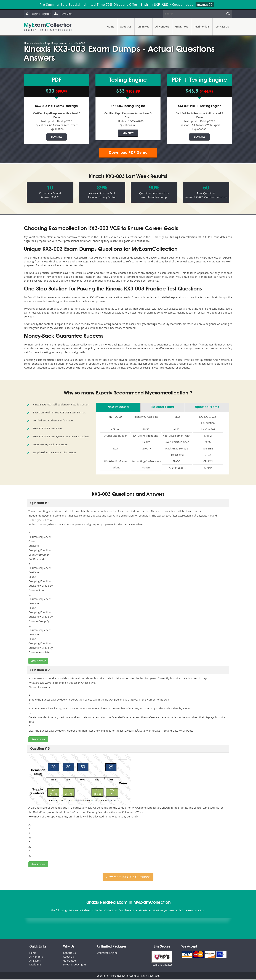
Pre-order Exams (163, 408)
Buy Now (57, 137)
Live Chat (63, 14)
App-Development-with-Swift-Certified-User (177, 439)
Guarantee (182, 27)
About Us (126, 27)
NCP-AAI (115, 430)
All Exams (35, 961)
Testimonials (202, 27)
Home (110, 27)
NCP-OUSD (115, 417)
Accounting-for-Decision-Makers (146, 465)
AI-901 (177, 430)
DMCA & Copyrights (75, 965)
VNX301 (146, 430)
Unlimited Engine (107, 953)
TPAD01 (177, 462)
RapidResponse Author (59, 43)
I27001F (146, 449)
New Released (118, 408)
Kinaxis (38, 43)
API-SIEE (208, 449)
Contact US (222, 27)
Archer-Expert (177, 468)
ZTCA (208, 455)
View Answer (38, 661)
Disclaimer (36, 965)
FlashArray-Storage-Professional (177, 452)
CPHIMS (208, 462)
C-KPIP (208, 468)
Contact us (69, 953)
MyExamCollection (48, 27)
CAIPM (208, 436)
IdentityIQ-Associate (146, 417)
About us (68, 957)
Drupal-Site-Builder (115, 436)
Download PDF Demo (128, 153)
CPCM (208, 443)
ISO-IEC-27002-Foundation (208, 420)
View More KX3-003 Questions (128, 877)
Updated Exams (207, 408)
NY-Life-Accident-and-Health (146, 439)
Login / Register (37, 14)
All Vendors (162, 27)
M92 (177, 417)
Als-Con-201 (208, 430)
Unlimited (143, 27)
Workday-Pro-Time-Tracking (115, 465)
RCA (115, 449)
